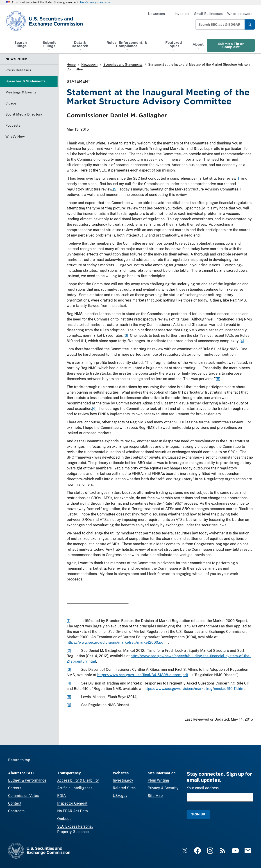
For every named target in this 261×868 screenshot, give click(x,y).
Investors (182, 14)
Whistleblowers (240, 14)
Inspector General (72, 803)
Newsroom (156, 14)
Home (71, 65)
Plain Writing (158, 780)
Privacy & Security (163, 788)
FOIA (61, 796)
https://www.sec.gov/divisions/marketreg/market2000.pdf (116, 642)
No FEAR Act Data (73, 811)
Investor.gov (123, 780)
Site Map (155, 796)
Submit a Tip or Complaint (231, 45)
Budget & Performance (27, 780)
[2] (115, 189)
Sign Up (198, 814)
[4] (242, 341)
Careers (15, 788)
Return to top (19, 760)
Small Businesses (208, 14)
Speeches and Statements (123, 65)
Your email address (203, 788)
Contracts (16, 811)
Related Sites (124, 788)
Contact (15, 803)
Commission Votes (23, 796)
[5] (218, 379)
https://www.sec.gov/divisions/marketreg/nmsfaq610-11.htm (194, 689)
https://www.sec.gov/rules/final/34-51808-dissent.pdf (143, 675)
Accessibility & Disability (78, 780)
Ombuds (64, 819)
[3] (126, 335)
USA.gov (120, 796)
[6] (94, 409)
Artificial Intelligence (75, 788)
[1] (238, 178)
